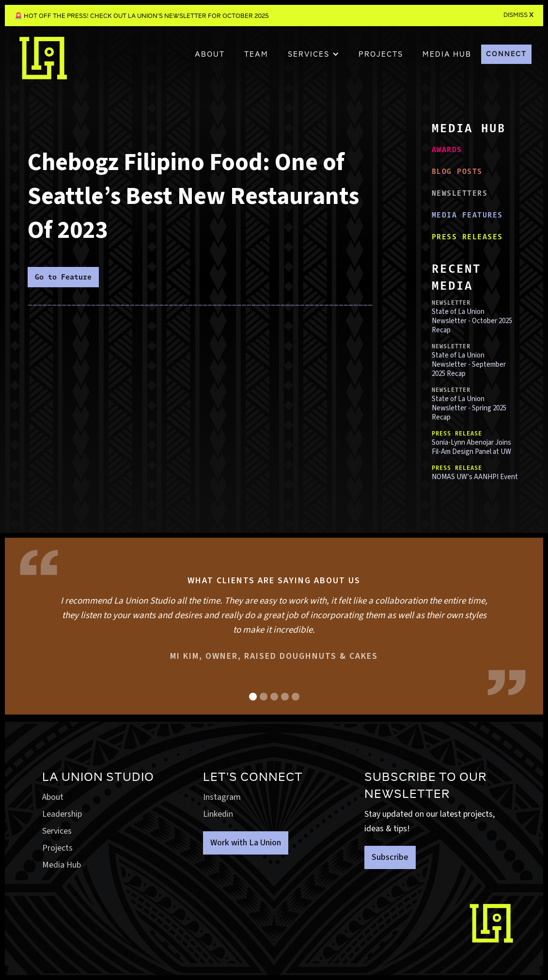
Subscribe (390, 857)
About (210, 54)
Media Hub (62, 865)
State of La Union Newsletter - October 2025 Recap (472, 321)
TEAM (256, 54)
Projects (57, 848)
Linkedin (218, 814)
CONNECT (506, 54)
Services (57, 831)
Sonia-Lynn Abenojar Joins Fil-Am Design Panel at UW (471, 447)
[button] (313, 54)
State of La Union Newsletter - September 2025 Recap (469, 365)
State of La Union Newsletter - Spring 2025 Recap (469, 408)
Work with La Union (246, 843)
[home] (43, 63)
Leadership (62, 814)
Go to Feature (63, 277)
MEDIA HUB (447, 54)
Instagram (222, 797)
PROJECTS (381, 54)
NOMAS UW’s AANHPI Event (475, 477)
